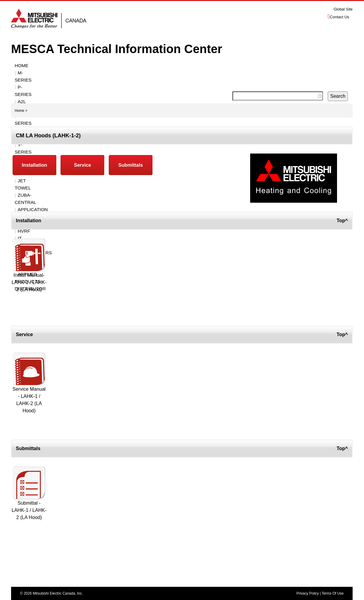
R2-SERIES (146, 66)
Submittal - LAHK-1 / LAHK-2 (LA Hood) (29, 510)
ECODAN (152, 73)
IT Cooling (199, 73)
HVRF (174, 73)
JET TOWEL (30, 73)
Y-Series (202, 66)
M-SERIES (46, 66)
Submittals (131, 165)
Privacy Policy (308, 593)
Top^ (342, 221)
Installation (34, 165)
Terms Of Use (333, 593)
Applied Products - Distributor (59, 80)
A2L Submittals (109, 66)
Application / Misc (113, 73)
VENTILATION (305, 66)
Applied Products (282, 73)
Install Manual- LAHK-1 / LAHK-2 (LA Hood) (29, 282)
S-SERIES (175, 66)
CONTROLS (231, 66)
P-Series (73, 66)
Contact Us (339, 17)
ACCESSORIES (267, 66)
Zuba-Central (67, 73)
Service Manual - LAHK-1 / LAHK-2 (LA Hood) (29, 400)
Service (83, 165)
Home (22, 66)
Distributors (236, 73)
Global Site (343, 9)
